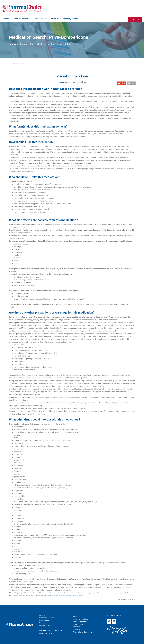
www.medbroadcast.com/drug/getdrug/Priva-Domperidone (69, 596)
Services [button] (7, 19)
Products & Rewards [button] (23, 19)
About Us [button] (56, 19)
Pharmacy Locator (70, 19)
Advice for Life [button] (42, 19)
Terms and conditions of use (50, 593)
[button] (122, 83)
